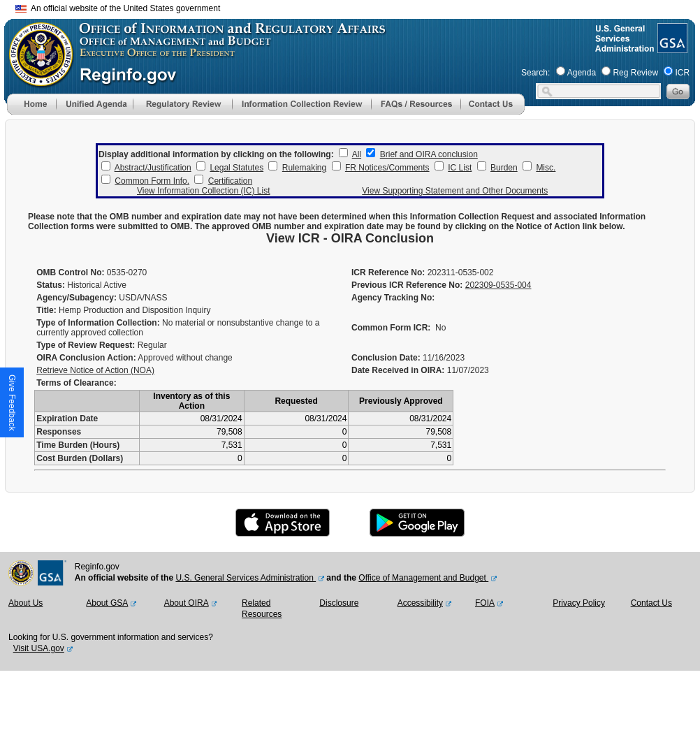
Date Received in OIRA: (399, 370)
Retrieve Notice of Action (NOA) (95, 370)
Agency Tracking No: (393, 298)
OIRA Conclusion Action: (86, 358)
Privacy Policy (579, 603)
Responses (59, 432)
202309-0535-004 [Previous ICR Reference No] (498, 285)
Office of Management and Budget (423, 578)
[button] (94, 104)
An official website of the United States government (118, 8)
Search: (535, 73)
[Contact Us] (493, 112)
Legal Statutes (236, 168)
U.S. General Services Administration (246, 578)
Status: (51, 285)
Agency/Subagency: (76, 298)
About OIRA (187, 603)
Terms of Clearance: (76, 383)
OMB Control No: (70, 272)
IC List (460, 168)
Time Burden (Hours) (78, 445)
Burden (504, 168)
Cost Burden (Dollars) (80, 458)
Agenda (582, 73)
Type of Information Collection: (98, 323)
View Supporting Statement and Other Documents (455, 191)
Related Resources (262, 609)
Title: (46, 310)
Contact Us (651, 603)
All (357, 154)
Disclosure (339, 603)
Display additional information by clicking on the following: (216, 154)
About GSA (107, 603)
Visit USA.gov (39, 648)
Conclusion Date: (386, 358)
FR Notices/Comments (387, 168)
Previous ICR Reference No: (407, 285)
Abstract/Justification (153, 168)
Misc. (546, 168)
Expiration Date (67, 419)
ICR (682, 73)
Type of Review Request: (86, 345)
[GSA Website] (671, 48)
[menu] (94, 104)
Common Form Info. (152, 181)
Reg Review (635, 73)
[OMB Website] (36, 80)
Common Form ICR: (391, 328)
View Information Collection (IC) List (204, 191)
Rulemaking (304, 168)
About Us (25, 603)
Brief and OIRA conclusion (429, 154)
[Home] (31, 112)
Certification (230, 181)
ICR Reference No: (388, 272)
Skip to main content (358, 7)
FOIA (485, 603)
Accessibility (420, 603)
